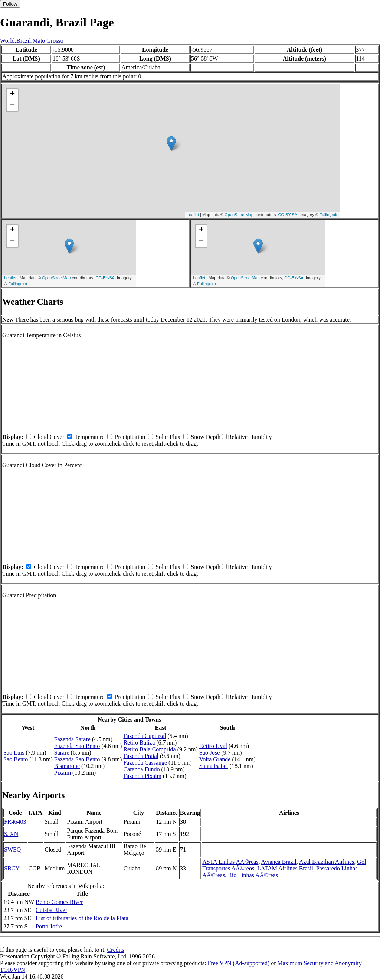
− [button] (12, 106)
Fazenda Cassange (145, 763)
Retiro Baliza (139, 743)
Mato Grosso (48, 41)
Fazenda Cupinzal (145, 736)
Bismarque (67, 766)
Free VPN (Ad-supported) (238, 963)
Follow (10, 4)
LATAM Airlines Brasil (285, 868)
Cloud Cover (49, 437)
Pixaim (63, 773)
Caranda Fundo (141, 769)
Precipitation (130, 437)
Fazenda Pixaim (142, 776)
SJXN (11, 834)
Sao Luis (14, 753)
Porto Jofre (49, 926)
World (7, 41)
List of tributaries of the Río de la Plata (82, 918)
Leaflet (193, 215)
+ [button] (12, 94)
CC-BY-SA (288, 215)
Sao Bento (16, 759)
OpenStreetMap (239, 215)
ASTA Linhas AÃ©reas (230, 862)
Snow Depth (206, 437)
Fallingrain (329, 215)
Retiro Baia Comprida (149, 749)
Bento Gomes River (59, 902)
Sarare (62, 753)
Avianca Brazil (279, 862)
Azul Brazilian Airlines (327, 862)
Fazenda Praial (141, 756)
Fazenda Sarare (72, 739)
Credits (115, 950)
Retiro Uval (213, 746)
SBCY (12, 868)
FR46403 (15, 822)
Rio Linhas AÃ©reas (253, 875)
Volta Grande (215, 759)
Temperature (90, 437)
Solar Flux (168, 437)
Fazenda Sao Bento (77, 746)
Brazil (24, 41)
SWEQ (12, 849)
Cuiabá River (51, 910)
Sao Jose (210, 753)
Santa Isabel (214, 766)
